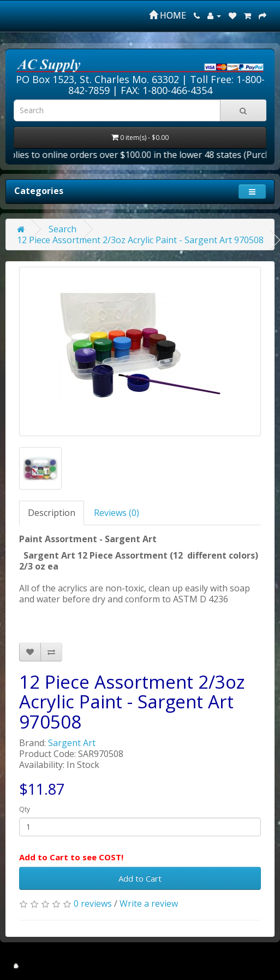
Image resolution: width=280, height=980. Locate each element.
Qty (25, 809)
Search (62, 229)
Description (52, 513)
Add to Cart (140, 878)
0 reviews (93, 903)
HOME (168, 15)
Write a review (149, 903)
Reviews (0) (117, 513)
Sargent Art (72, 743)
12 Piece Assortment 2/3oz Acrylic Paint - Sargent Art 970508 (140, 240)
